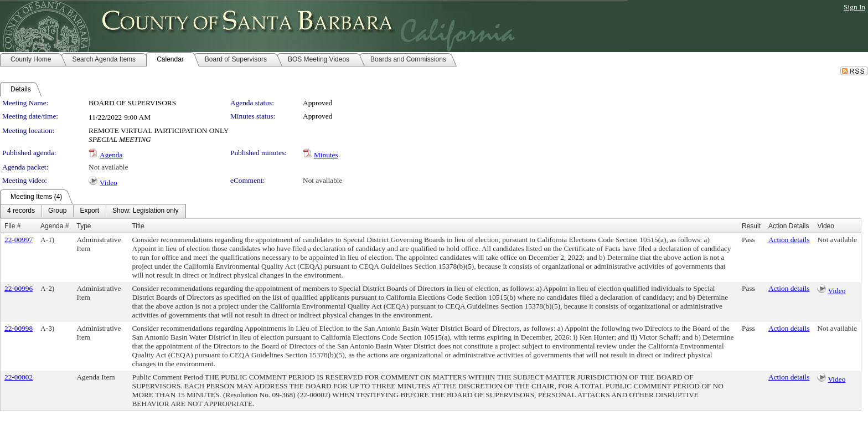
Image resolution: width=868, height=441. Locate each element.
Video (108, 183)
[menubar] (93, 211)
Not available (108, 167)
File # (12, 226)
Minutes (326, 155)
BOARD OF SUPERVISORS (132, 103)
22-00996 (19, 288)
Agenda (111, 155)
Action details (789, 240)
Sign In (854, 7)
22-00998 (19, 328)
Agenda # (55, 226)
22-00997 (19, 240)
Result (751, 226)
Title (138, 226)
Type (84, 226)
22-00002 (19, 377)
